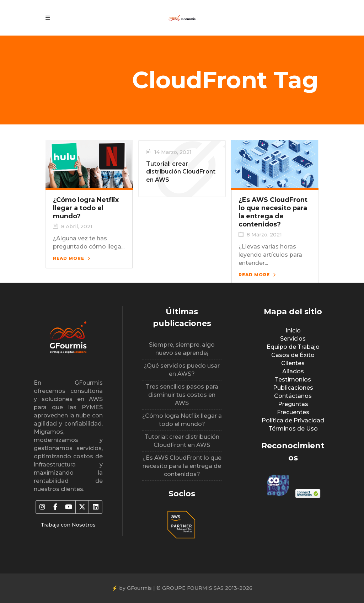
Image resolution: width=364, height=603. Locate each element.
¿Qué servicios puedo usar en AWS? (182, 370)
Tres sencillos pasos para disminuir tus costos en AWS (182, 395)
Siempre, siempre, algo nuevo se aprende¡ (182, 349)
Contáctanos (293, 396)
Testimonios (293, 380)
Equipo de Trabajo (293, 347)
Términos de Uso (293, 429)
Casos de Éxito (293, 355)
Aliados (293, 371)
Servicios (293, 339)
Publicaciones (293, 388)
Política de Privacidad (293, 420)
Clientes (293, 363)
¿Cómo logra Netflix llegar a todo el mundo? (86, 208)
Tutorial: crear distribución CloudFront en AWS (181, 172)
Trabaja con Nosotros (68, 525)
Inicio (293, 330)
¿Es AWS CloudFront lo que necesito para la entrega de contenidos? (273, 212)
